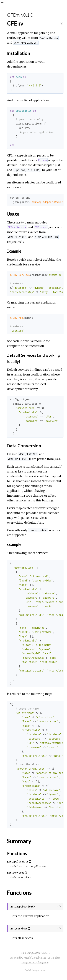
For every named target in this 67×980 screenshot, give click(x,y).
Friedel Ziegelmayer (35, 958)
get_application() (19, 861)
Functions (17, 853)
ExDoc (37, 953)
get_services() (17, 873)
